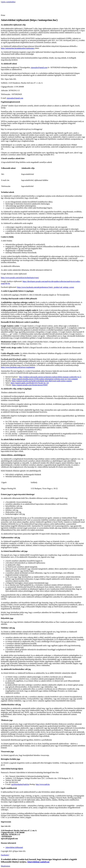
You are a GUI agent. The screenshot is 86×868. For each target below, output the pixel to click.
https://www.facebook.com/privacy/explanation (18, 367)
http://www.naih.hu (43, 784)
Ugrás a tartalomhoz (8, 2)
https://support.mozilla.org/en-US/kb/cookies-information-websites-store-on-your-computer (45, 379)
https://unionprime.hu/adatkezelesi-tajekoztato (18, 48)
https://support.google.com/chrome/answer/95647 (30, 385)
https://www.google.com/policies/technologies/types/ (20, 278)
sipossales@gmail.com (39, 67)
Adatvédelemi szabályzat (38, 862)
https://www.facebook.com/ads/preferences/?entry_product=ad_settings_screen (46, 287)
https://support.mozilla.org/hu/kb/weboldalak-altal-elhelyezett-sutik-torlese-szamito (42, 381)
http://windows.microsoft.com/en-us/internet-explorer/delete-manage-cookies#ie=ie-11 (50, 377)
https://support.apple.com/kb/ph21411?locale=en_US (30, 383)
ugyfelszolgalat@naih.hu (20, 784)
